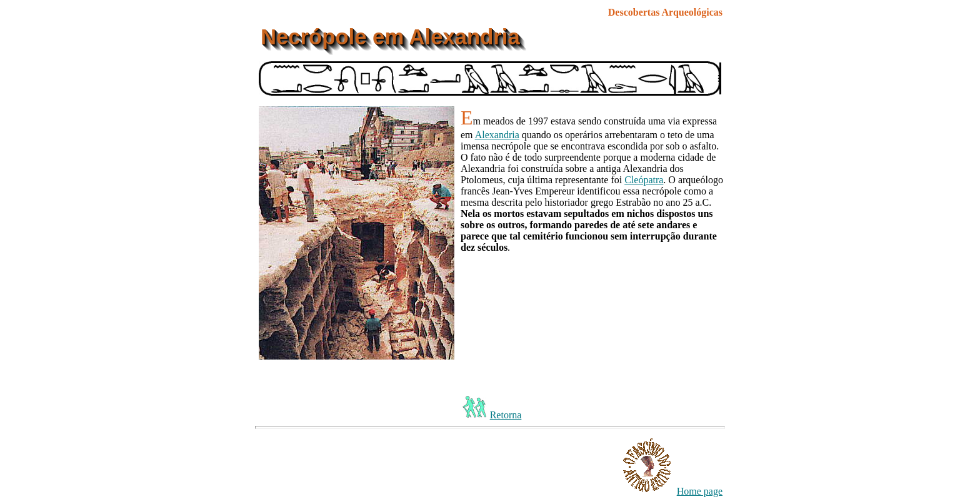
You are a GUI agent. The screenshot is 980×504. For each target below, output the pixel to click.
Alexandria (497, 135)
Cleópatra (644, 180)
